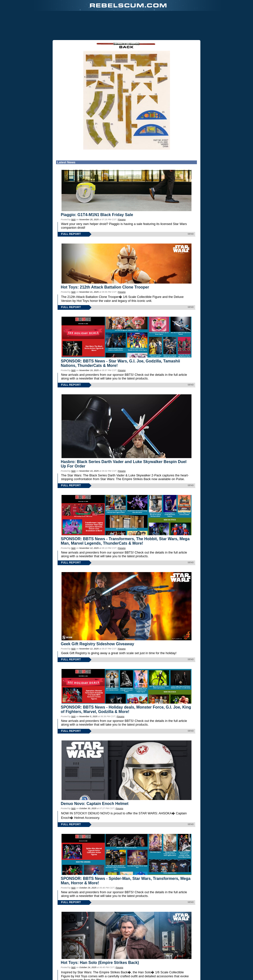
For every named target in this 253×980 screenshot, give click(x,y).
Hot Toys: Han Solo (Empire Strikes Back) (100, 963)
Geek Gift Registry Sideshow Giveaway (97, 644)
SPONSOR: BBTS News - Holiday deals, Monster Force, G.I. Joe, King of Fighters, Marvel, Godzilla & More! (126, 709)
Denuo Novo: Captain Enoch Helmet (95, 804)
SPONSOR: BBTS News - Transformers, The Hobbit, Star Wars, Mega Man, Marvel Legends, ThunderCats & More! (125, 541)
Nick (73, 220)
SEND (191, 234)
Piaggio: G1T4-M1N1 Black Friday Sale (97, 215)
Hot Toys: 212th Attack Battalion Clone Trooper (105, 287)
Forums (122, 220)
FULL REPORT (71, 234)
